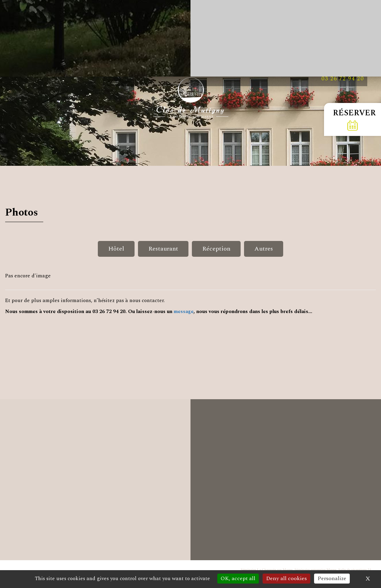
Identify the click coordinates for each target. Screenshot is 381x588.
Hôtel (116, 249)
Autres (264, 249)
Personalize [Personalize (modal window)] (332, 578)
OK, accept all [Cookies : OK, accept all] (238, 578)
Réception (216, 249)
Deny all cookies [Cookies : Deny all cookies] (286, 578)
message (184, 312)
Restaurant (163, 249)
